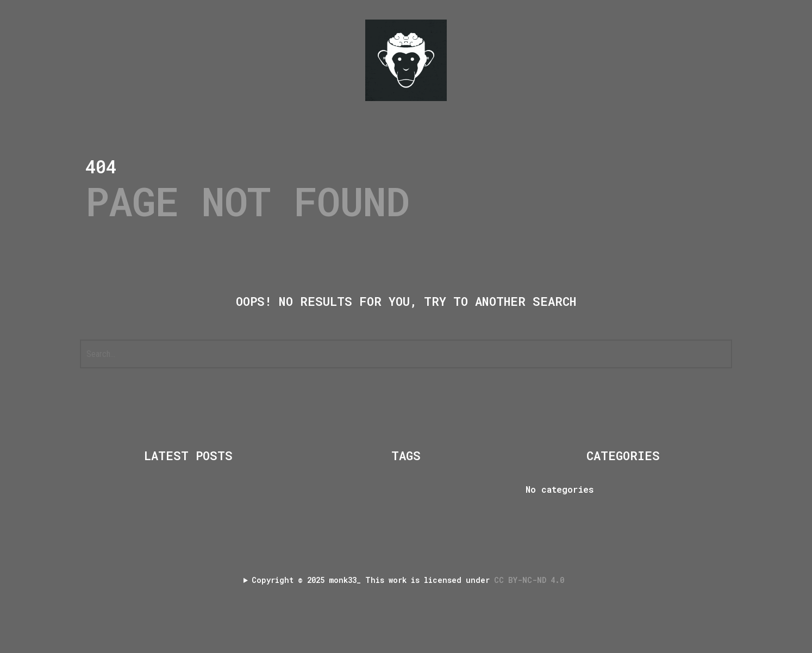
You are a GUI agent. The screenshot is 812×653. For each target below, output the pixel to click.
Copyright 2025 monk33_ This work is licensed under (410, 580)
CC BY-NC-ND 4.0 (531, 580)
